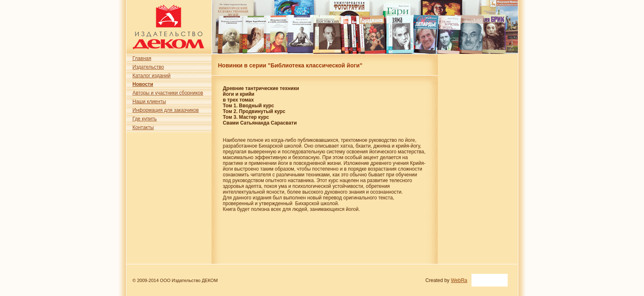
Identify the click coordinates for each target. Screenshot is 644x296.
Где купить (145, 119)
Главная (142, 58)
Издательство (148, 67)
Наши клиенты (149, 102)
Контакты (143, 127)
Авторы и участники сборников (168, 93)
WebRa (459, 280)
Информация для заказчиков (166, 110)
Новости (143, 84)
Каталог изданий (152, 76)
